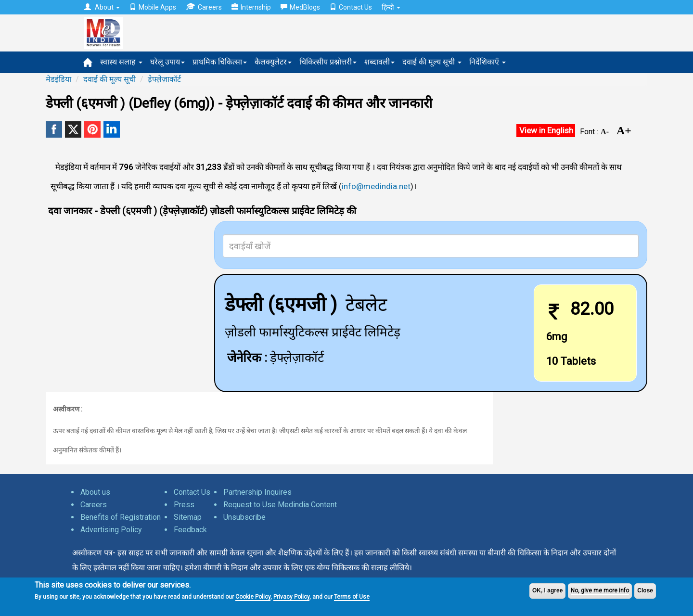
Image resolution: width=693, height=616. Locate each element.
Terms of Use (352, 597)
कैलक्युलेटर (273, 62)
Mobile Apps (153, 7)
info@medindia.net (376, 186)
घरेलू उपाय (167, 62)
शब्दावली (379, 62)
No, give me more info (600, 590)
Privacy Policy (291, 597)
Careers (204, 7)
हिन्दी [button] (391, 7)
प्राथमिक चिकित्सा (220, 62)
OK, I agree (547, 590)
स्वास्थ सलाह (121, 62)
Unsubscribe (244, 517)
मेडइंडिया (58, 79)
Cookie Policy (253, 597)
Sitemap (188, 517)
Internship (251, 7)
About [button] (102, 7)
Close (645, 590)
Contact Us (351, 7)
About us (95, 492)
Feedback (190, 530)
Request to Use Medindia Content (280, 505)
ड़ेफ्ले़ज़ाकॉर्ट (164, 79)
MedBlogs (300, 7)
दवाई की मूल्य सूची (432, 62)
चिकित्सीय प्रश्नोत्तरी (328, 62)
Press (184, 505)
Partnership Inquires (257, 492)
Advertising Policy (111, 530)
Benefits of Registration (121, 517)
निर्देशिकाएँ (488, 62)
